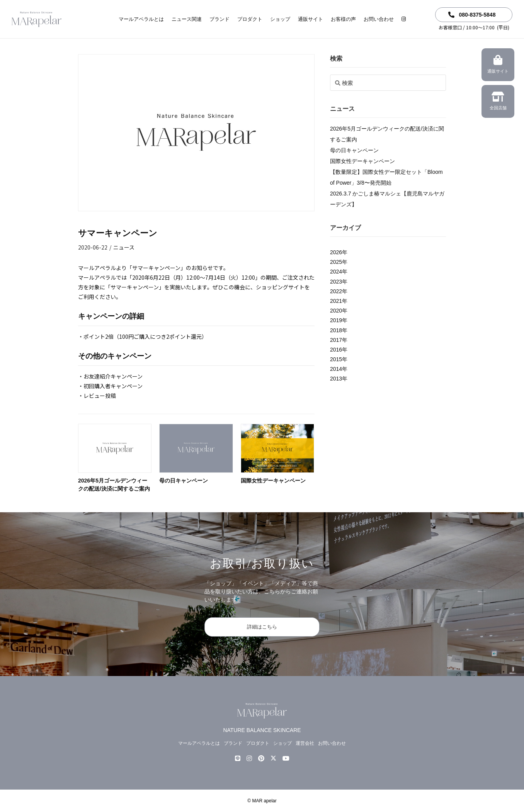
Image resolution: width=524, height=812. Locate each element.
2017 (336, 340)
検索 (336, 59)
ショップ (280, 19)
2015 (336, 359)
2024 (336, 272)
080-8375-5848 (472, 15)
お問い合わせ (379, 19)
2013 (336, 379)
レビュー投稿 (100, 396)
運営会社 (305, 743)
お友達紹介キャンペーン (113, 376)
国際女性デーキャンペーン (273, 481)
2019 (336, 320)
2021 (336, 301)
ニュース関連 (187, 19)
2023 (336, 282)
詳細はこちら (262, 627)
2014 (336, 369)
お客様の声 (343, 19)
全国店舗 (498, 102)
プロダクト (250, 19)
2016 (336, 350)
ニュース (124, 247)
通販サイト (310, 19)
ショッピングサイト (280, 287)
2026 (336, 252)
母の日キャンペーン (184, 481)
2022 (336, 291)
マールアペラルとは (141, 19)
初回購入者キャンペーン (113, 386)
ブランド (219, 19)
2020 (336, 311)
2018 (336, 330)
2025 (336, 262)
